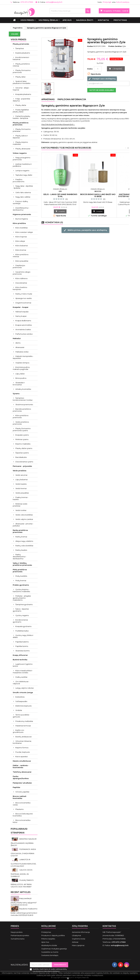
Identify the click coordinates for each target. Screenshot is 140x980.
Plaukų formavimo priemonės (22, 71)
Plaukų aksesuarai (23, 149)
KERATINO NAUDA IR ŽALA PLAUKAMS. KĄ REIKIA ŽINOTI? (24, 842)
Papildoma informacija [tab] (72, 99)
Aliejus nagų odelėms (24, 541)
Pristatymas (120, 20)
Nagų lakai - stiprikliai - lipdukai (23, 187)
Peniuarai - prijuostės (22, 466)
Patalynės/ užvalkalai (22, 783)
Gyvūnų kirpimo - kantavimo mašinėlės (21, 590)
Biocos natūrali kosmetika (20, 797)
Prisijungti (107, 2)
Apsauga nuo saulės (24, 298)
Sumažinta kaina (18, 939)
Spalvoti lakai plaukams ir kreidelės (22, 82)
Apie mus (67, 20)
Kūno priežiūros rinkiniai (21, 255)
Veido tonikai (21, 510)
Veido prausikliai (22, 493)
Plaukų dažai (21, 105)
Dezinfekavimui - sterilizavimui (21, 209)
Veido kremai (21, 488)
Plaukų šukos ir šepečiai (20, 137)
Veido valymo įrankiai (24, 519)
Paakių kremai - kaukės (21, 498)
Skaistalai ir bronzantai (19, 384)
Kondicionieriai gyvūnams (20, 621)
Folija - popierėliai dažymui (21, 100)
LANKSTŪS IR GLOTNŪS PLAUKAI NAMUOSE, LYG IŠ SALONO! (23, 863)
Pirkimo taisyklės (48, 939)
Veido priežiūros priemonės (21, 423)
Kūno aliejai (20, 241)
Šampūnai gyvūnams (24, 604)
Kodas (90, 46)
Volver (14, 34)
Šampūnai (20, 48)
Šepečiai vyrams (22, 453)
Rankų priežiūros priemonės (20, 531)
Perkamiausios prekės (20, 935)
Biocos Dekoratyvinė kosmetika (23, 815)
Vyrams (16, 394)
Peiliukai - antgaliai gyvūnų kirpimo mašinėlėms (22, 598)
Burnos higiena (22, 219)
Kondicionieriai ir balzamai (21, 58)
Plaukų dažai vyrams (24, 448)
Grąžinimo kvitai (79, 939)
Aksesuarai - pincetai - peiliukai (23, 525)
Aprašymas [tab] (48, 99)
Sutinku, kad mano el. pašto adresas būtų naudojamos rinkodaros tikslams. (50, 970)
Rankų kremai (21, 537)
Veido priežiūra (20, 471)
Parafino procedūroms (19, 180)
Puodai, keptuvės (23, 752)
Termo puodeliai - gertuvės (21, 716)
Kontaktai (103, 20)
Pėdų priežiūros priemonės (20, 571)
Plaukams (19, 809)
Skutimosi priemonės (24, 404)
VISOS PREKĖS (27, 20)
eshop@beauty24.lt (54, 2)
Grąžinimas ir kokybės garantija (54, 949)
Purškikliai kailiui (22, 631)
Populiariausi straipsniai (19, 831)
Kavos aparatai (22, 756)
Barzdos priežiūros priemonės (22, 410)
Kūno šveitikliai (22, 228)
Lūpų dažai (20, 374)
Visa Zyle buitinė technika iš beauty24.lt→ (58, 124)
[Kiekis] (98, 69)
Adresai (75, 942)
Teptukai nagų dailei (24, 175)
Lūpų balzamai (22, 479)
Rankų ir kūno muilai (24, 294)
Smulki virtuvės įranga (23, 692)
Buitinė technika (20, 660)
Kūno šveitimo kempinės (20, 288)
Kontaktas (109, 926)
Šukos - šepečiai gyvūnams (21, 610)
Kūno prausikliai (22, 261)
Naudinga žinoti (85, 20)
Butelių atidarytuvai (23, 737)
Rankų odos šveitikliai (24, 546)
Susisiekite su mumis (50, 952)
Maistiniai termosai (23, 726)
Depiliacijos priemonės (19, 266)
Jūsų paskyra (80, 926)
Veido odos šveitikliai (24, 515)
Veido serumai (21, 475)
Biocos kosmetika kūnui (22, 821)
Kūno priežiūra (19, 223)
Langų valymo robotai (25, 688)
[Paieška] (70, 11)
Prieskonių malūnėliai (24, 721)
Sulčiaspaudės (21, 701)
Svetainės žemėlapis (50, 955)
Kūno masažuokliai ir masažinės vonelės (23, 672)
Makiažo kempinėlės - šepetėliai (23, 357)
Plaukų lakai (20, 77)
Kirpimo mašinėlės (23, 444)
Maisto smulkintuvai (22, 761)
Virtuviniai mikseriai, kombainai (22, 742)
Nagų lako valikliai (23, 197)
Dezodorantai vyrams (24, 462)
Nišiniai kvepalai (22, 312)
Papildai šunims (22, 646)
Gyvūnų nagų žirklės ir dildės (23, 636)
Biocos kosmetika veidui (22, 804)
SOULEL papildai (22, 792)
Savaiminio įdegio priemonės (22, 273)
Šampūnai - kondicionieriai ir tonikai (23, 399)
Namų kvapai (21, 316)
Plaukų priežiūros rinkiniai (21, 65)
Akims (18, 343)
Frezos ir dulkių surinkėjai (20, 202)
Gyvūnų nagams (22, 615)
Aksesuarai (20, 347)
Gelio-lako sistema (23, 192)
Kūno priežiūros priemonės (21, 416)
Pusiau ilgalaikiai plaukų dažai (21, 111)
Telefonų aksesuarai (22, 772)
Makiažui (17, 338)
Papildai (16, 787)
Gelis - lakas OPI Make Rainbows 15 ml (60, 195)
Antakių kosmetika (23, 389)
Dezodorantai (21, 283)
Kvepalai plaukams (23, 94)
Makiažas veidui (22, 352)
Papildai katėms (22, 642)
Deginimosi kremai (23, 303)
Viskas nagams (20, 153)
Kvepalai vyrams (22, 435)
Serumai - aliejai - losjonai (21, 89)
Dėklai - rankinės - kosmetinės (21, 766)
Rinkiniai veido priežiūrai (20, 505)
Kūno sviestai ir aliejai (24, 232)
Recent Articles (21, 892)
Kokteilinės (20, 697)
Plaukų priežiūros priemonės (21, 124)
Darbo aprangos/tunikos (21, 777)
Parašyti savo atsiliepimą (102, 79)
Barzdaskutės (21, 457)
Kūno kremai (21, 250)
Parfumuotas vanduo (24, 334)
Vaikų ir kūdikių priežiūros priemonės (22, 564)
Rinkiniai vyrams (22, 439)
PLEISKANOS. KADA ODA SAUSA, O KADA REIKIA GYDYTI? (23, 852)
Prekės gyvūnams (21, 585)
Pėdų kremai (21, 580)
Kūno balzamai (22, 246)
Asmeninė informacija (81, 932)
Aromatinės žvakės (23, 329)
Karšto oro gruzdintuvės (18, 731)
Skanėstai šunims (22, 651)
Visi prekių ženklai (48, 20)
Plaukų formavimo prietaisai (22, 130)
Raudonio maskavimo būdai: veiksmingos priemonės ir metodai (24, 912)
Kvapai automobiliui (24, 325)
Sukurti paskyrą (123, 2)
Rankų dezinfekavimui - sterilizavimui (20, 557)
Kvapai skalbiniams (23, 321)
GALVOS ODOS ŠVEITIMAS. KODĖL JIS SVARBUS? (22, 873)
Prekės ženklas (115, 46)
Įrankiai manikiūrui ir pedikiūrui (22, 165)
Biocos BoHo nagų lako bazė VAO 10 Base (98, 195)
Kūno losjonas (21, 237)
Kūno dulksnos (21, 278)
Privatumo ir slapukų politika (53, 935)
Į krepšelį (115, 69)
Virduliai (19, 710)
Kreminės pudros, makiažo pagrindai (21, 368)
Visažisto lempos (22, 363)
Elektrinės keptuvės (23, 706)
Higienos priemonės (22, 214)
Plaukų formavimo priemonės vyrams (22, 429)
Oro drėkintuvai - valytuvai (21, 682)
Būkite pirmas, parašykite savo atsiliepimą (85, 230)
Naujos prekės (17, 932)
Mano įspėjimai (78, 945)
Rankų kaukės (21, 550)
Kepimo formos (22, 748)
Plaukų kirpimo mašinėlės (20, 143)
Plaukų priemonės (21, 44)
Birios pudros (21, 378)
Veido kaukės (21, 484)
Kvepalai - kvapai (21, 307)
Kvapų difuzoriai (20, 655)
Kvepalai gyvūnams (23, 626)
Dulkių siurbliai (21, 677)
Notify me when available (102, 90)
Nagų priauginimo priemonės (22, 159)
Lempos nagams (22, 171)
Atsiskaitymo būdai (49, 945)
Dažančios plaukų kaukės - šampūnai (21, 117)
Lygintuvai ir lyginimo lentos (23, 665)
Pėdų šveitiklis (21, 576)
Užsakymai (76, 935)
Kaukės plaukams (23, 53)
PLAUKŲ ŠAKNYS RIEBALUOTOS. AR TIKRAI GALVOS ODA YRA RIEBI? (22, 883)
